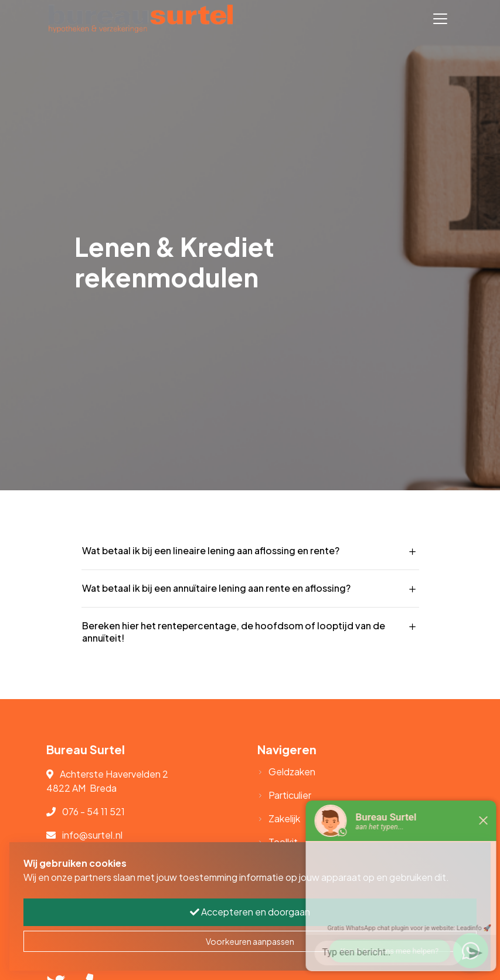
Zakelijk (284, 818)
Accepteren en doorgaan (250, 912)
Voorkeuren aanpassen (250, 941)
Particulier (290, 795)
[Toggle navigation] (440, 19)
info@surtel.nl (92, 835)
